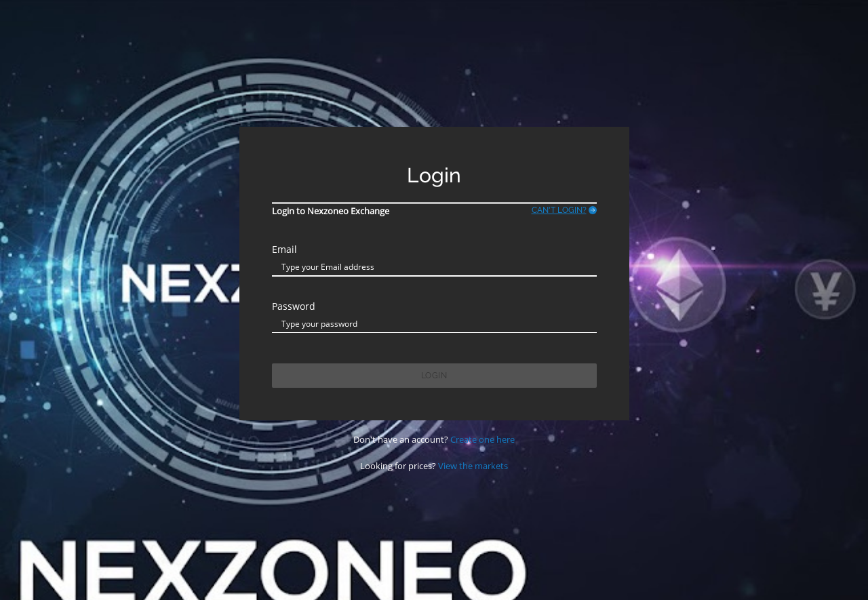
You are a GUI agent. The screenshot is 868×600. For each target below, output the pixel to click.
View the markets (473, 466)
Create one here (482, 439)
